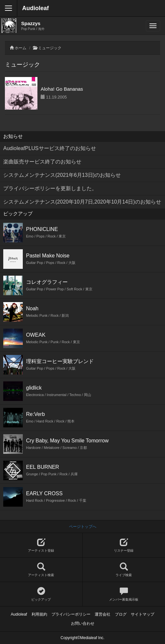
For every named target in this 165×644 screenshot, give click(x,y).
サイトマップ (143, 614)
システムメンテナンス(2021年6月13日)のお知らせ (62, 175)
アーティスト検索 (41, 570)
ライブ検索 (124, 570)
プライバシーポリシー (71, 614)
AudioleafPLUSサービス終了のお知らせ (50, 148)
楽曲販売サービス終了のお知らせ (42, 162)
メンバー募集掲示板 (124, 594)
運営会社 (103, 614)
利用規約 (39, 614)
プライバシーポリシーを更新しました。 (50, 188)
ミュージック (50, 48)
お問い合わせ (83, 623)
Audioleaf (35, 8)
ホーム (21, 48)
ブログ (121, 614)
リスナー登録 (124, 545)
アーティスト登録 (41, 545)
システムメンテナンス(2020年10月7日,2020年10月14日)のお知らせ (82, 202)
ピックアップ (41, 594)
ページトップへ (83, 527)
